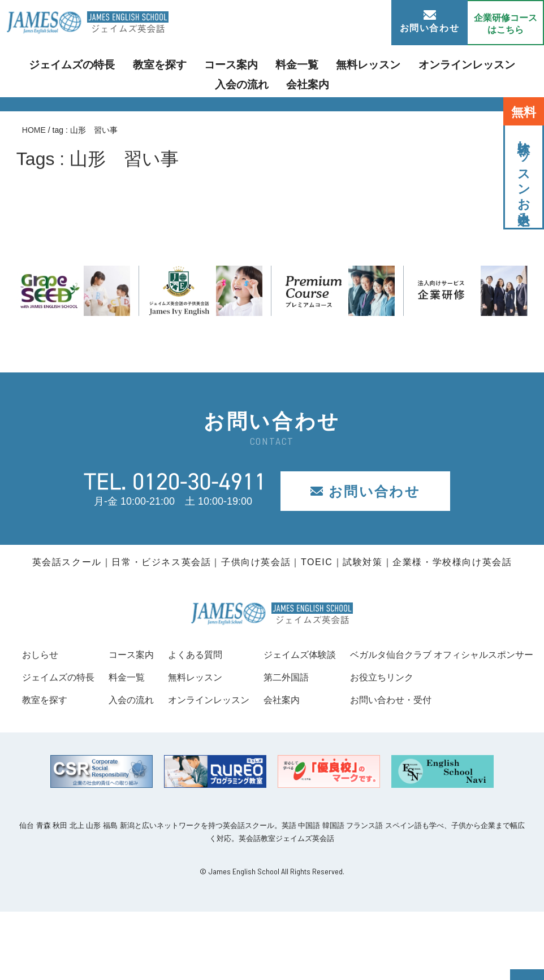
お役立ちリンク (58, 745)
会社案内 (272, 82)
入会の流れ (493, 64)
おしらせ (42, 654)
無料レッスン (326, 64)
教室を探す (142, 64)
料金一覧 (263, 64)
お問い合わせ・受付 (68, 768)
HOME (34, 130)
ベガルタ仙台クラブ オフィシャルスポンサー (125, 722)
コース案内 (205, 64)
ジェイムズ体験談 (493, 654)
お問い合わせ (430, 21)
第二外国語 (477, 677)
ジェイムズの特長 (65, 64)
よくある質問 (322, 654)
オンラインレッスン (411, 64)
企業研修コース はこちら (506, 24)
